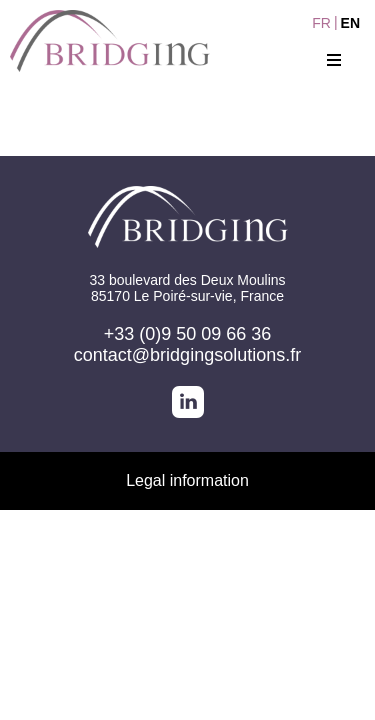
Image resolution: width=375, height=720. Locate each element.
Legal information (187, 480)
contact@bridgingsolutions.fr (187, 355)
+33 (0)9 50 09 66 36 (188, 334)
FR (321, 23)
